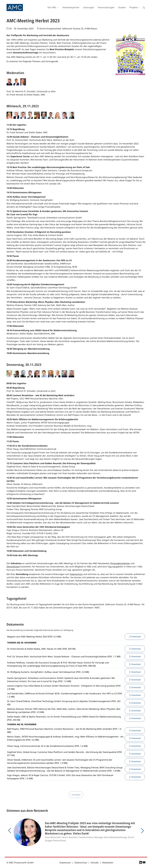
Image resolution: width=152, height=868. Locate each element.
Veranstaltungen (106, 7)
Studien (122, 7)
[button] (10, 831)
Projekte (134, 7)
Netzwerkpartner (71, 7)
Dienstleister (13, 567)
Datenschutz (76, 574)
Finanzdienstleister (120, 563)
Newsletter (108, 863)
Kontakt (95, 863)
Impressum (65, 863)
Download (135, 637)
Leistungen (89, 7)
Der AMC (52, 7)
